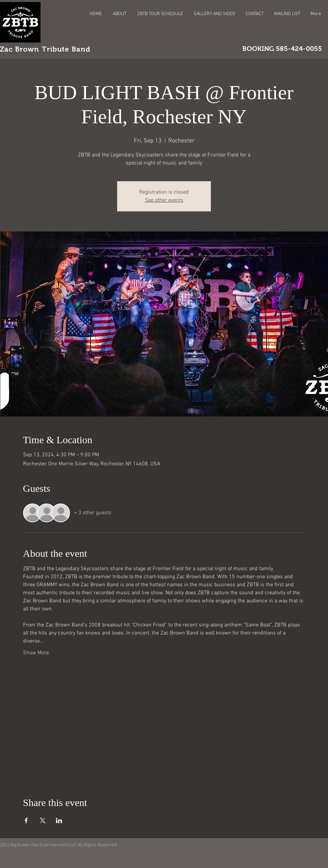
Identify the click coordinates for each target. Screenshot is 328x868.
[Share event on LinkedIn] (59, 820)
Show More (36, 653)
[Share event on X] (43, 820)
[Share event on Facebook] (26, 820)
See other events (164, 200)
